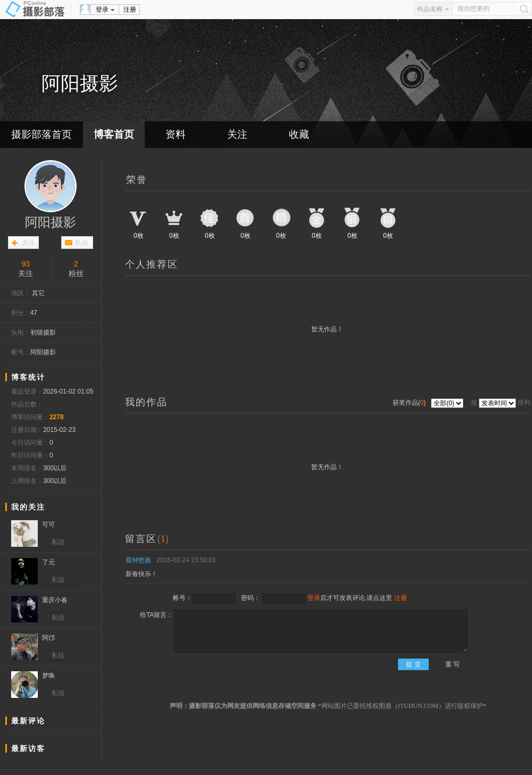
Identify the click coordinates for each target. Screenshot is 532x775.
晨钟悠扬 (138, 560)
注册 (130, 10)
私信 (81, 243)
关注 (237, 134)
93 (26, 264)
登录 (102, 10)
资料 (176, 134)
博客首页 (114, 134)
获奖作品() (410, 403)
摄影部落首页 (41, 134)
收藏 (299, 134)
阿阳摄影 (51, 222)
